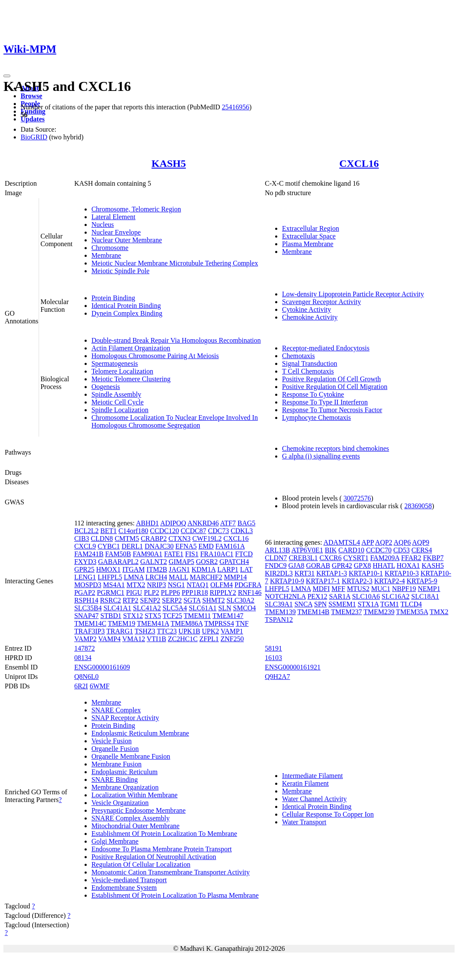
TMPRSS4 (219, 623)
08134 (83, 658)
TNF (242, 623)
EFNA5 (186, 546)
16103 (273, 658)
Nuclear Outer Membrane (127, 240)
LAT (246, 569)
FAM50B (118, 554)
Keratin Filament (305, 783)
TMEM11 (197, 616)
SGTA (192, 600)
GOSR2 (207, 562)
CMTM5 (127, 538)
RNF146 (250, 593)
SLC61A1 (203, 608)
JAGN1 (179, 569)
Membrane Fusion (117, 764)
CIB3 (82, 538)
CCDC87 (194, 531)
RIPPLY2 (223, 593)
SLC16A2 (396, 596)
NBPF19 (404, 589)
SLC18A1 (425, 596)
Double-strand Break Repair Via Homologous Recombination (176, 340)
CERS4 (422, 550)
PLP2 (152, 593)
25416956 (236, 107)
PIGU (134, 593)
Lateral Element (114, 217)
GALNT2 (154, 562)
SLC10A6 (366, 596)
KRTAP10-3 (402, 573)
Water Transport (304, 822)
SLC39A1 (279, 604)
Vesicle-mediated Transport (129, 880)
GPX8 (362, 565)
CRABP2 (154, 538)
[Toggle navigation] (7, 76)
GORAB (318, 565)
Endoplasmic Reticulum (124, 772)
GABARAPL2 (118, 562)
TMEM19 (121, 623)
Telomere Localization (122, 371)
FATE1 (174, 554)
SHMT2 (213, 600)
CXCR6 (331, 558)
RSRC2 (111, 600)
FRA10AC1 (217, 554)
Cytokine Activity (306, 309)
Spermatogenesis (115, 363)
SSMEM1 (342, 604)
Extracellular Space (309, 236)
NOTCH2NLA (285, 596)
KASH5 (169, 163)
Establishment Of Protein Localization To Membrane (164, 834)
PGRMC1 (111, 593)
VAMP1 (232, 631)
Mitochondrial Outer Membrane (135, 826)
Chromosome (110, 248)
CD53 (401, 550)
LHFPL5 (110, 577)
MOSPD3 (88, 585)
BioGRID (34, 137)
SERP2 (172, 600)
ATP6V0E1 (307, 550)
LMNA (133, 577)
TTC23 (167, 631)
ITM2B (157, 569)
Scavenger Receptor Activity (322, 302)
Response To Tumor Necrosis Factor (332, 410)
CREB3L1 (303, 558)
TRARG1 (120, 631)
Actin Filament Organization (131, 348)
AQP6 (402, 542)
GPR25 (84, 569)
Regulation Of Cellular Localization (141, 864)
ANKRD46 (203, 523)
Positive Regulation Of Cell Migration (335, 387)
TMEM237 (346, 612)
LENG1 (85, 577)
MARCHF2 (206, 577)
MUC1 (381, 589)
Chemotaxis (298, 356)
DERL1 (132, 546)
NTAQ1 (198, 585)
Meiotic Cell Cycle (118, 402)
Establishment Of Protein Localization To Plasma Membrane (175, 895)
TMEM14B (314, 612)
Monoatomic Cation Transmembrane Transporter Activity (171, 872)
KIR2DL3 (279, 573)
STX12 (133, 616)
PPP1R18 (195, 593)
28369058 (418, 506)
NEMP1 (429, 589)
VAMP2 (85, 639)
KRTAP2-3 (357, 581)
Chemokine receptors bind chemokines (335, 448)
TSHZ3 (145, 631)
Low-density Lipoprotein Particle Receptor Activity (353, 294)
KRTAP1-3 (332, 573)
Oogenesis (106, 387)
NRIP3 (156, 585)
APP (368, 542)
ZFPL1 (209, 639)
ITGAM (133, 569)
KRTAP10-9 (287, 581)
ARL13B (278, 550)
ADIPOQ (173, 523)
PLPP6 (170, 593)
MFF (338, 589)
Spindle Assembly (116, 394)
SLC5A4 (175, 608)
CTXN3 (180, 538)
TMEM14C (90, 623)
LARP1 (228, 569)
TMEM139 (280, 612)
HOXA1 (408, 565)
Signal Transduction (309, 363)
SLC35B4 (88, 608)
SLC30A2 (241, 600)
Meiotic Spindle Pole (120, 271)
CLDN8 (102, 538)
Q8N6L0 (86, 677)
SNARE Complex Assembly (130, 818)
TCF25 (172, 616)
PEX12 (317, 596)
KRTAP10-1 (366, 573)
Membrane (106, 255)
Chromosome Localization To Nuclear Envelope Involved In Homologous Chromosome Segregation (175, 421)
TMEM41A (153, 623)
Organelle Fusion (115, 749)
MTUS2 (358, 589)
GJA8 (296, 565)
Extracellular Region (311, 228)
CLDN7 (276, 558)
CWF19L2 (207, 538)
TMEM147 (228, 616)
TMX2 (439, 612)
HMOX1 (108, 569)
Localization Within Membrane (135, 795)
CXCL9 (85, 546)
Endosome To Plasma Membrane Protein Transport (162, 849)
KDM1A (203, 569)
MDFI (321, 589)
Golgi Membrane (115, 841)
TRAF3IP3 (89, 631)
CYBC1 (109, 546)
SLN (225, 608)
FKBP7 (433, 558)
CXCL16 (359, 163)
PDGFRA (248, 585)
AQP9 (421, 542)
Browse (31, 96)
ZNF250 (232, 639)
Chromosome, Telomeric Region (136, 209)
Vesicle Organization (120, 803)
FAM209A (385, 558)
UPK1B (190, 631)
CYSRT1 (356, 558)
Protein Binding (113, 298)
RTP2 (130, 600)
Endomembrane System (124, 888)
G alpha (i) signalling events (321, 456)
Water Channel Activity (314, 799)
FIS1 (192, 554)
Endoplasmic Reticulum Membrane (140, 733)
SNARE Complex (116, 710)
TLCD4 (411, 604)
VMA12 (134, 639)
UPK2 (210, 631)
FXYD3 (85, 562)
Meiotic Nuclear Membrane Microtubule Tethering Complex (175, 263)
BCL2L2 (86, 531)
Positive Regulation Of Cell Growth (331, 379)
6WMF (100, 686)
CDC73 (218, 531)
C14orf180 (133, 531)
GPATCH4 (234, 562)
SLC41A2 (147, 608)
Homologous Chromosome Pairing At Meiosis (155, 356)
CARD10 (351, 550)
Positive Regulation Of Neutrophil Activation (154, 857)
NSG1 (176, 585)
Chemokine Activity (310, 317)
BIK (331, 550)
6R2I (81, 686)
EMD (206, 546)
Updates (33, 119)
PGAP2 (85, 593)
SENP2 (150, 600)
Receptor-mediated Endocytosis (326, 348)
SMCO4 (244, 608)
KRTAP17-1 (323, 581)
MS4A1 (114, 585)
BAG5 (246, 523)
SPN (320, 604)
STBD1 (111, 616)
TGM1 (390, 604)
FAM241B (89, 554)
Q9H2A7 (278, 677)
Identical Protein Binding (126, 306)
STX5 (153, 616)
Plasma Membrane (308, 244)
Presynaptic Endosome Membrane (139, 810)
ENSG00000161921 (293, 667)
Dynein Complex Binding (127, 313)
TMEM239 (379, 612)
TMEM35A (412, 612)
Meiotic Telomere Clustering (131, 379)
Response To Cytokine (313, 394)
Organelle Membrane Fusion (131, 756)
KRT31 (305, 573)
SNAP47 (86, 616)
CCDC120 (164, 531)
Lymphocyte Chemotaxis (316, 418)
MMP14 (235, 577)
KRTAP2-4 (390, 581)
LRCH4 (156, 577)
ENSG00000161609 (102, 667)
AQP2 (384, 542)
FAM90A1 (147, 554)
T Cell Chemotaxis (308, 371)
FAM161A (230, 546)
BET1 (109, 531)
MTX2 (136, 585)
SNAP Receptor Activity (125, 718)
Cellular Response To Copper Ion (328, 814)
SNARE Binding (115, 779)
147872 (85, 648)
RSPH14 (86, 600)
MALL (178, 577)
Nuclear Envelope (116, 232)
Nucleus (103, 225)
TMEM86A (187, 623)
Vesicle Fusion (112, 741)
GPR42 (342, 565)
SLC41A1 (117, 608)
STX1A (368, 604)
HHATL (384, 565)
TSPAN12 (279, 620)
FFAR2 (411, 558)
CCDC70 (379, 550)
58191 (273, 648)
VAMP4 (109, 639)
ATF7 (228, 523)
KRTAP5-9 (422, 581)
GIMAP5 (182, 562)
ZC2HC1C (183, 639)
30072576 (357, 498)
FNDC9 (276, 565)
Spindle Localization (120, 410)
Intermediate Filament (312, 776)
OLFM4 (221, 585)
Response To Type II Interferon (325, 402)
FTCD (244, 554)
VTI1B (156, 639)
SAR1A (340, 596)
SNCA (303, 604)
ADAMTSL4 (341, 542)
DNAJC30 (159, 546)
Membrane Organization (125, 787)
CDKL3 (242, 531)
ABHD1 (147, 523)
